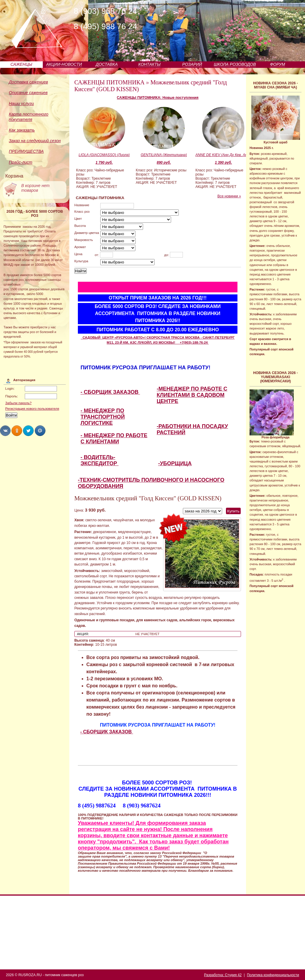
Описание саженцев (28, 93)
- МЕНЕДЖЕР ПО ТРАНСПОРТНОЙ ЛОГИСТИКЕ (103, 417)
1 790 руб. (104, 163)
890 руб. (164, 163)
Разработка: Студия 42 (223, 975)
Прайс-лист (21, 162)
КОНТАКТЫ (150, 64)
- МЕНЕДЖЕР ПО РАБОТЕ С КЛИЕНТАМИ (114, 439)
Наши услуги (21, 104)
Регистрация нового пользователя (32, 409)
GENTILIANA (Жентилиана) (164, 155)
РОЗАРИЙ (192, 64)
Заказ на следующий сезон (35, 141)
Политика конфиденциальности (273, 975)
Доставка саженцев (28, 82)
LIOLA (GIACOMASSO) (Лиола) (104, 155)
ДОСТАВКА (107, 64)
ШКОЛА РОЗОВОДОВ (235, 64)
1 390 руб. (223, 163)
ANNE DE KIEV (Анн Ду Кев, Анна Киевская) (223, 155)
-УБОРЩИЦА (175, 463)
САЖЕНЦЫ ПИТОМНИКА (109, 82)
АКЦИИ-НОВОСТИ (64, 64)
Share (5, 431)
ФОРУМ (277, 64)
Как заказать (22, 130)
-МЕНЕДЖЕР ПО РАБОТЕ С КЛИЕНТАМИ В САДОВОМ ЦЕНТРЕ (192, 395)
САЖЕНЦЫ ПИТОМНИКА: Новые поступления (158, 98)
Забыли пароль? (18, 403)
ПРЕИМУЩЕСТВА (26, 151)
